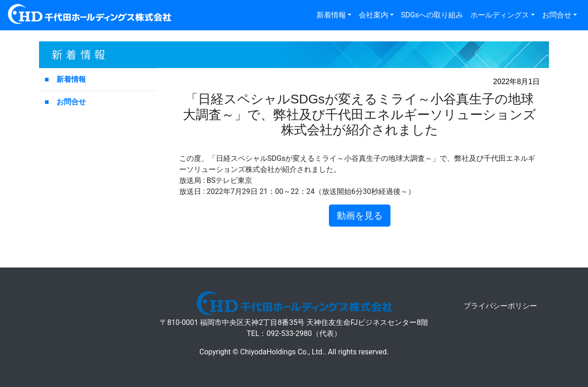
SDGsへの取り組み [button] (432, 15)
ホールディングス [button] (500, 15)
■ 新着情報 (65, 79)
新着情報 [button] (331, 15)
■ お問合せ (65, 102)
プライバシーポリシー (500, 306)
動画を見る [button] (360, 216)
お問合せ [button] (557, 15)
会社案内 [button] (373, 15)
